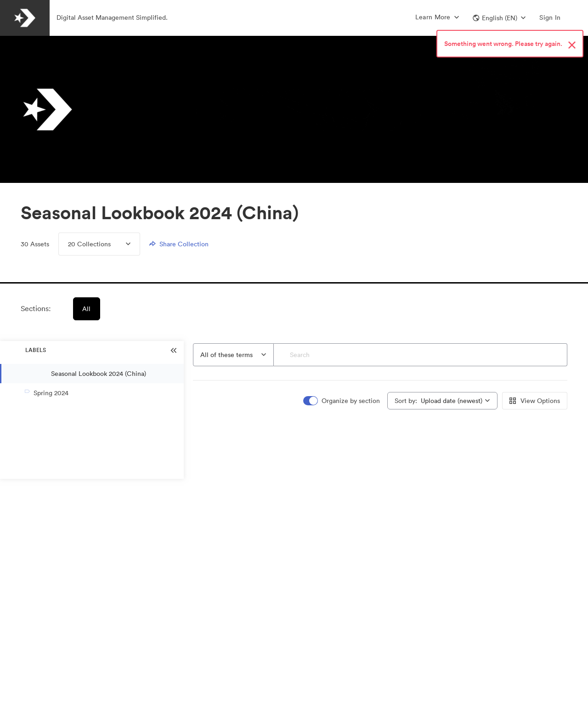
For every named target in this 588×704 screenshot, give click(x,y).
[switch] (342, 401)
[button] (499, 18)
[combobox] (233, 355)
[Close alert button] (572, 45)
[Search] (421, 355)
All (87, 309)
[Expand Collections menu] (121, 244)
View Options (535, 401)
